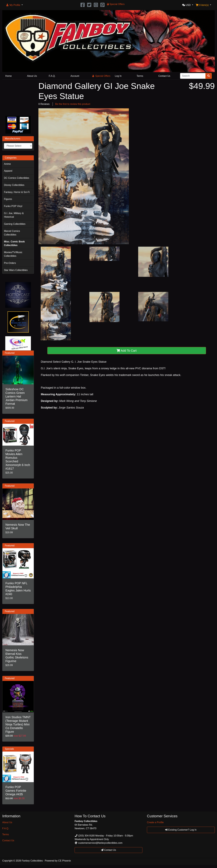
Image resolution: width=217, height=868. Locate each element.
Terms (140, 76)
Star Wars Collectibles (16, 270)
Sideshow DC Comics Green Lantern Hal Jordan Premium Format (17, 396)
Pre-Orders (10, 263)
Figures (8, 199)
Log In (118, 76)
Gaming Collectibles (15, 224)
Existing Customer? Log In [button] (181, 830)
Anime (7, 164)
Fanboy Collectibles (32, 861)
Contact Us (164, 76)
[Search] (193, 76)
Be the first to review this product (73, 104)
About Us (32, 76)
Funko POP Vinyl (13, 206)
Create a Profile (155, 822)
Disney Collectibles (14, 185)
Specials (9, 749)
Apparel (8, 171)
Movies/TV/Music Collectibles (13, 254)
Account (75, 76)
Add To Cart (127, 351)
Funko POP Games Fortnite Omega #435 (16, 791)
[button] (14, 5)
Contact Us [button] (108, 850)
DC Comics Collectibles (17, 178)
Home (9, 76)
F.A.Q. (52, 76)
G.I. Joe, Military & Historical (14, 215)
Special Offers (101, 76)
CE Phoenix (65, 861)
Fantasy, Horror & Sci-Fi (17, 192)
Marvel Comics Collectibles (12, 233)
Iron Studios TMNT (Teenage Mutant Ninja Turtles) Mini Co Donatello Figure (18, 724)
